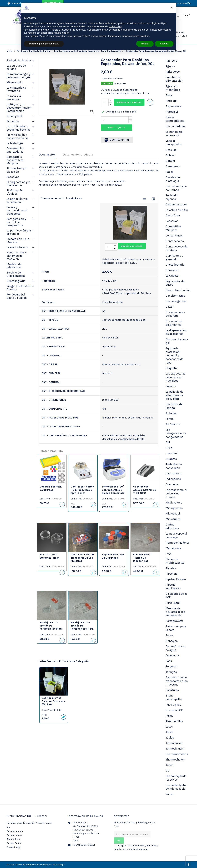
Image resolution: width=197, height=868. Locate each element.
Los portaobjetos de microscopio (177, 787)
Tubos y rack (15, 116)
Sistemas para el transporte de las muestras (177, 681)
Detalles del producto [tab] (78, 155)
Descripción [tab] (47, 155)
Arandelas (172, 484)
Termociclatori (175, 749)
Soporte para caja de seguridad (113, 556)
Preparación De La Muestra (18, 241)
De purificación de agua (176, 648)
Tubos (170, 635)
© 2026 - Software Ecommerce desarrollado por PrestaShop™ (36, 865)
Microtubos (173, 519)
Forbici (170, 419)
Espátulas (172, 690)
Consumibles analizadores (15, 150)
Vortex (170, 794)
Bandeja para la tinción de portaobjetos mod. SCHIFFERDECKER (82, 627)
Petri (169, 554)
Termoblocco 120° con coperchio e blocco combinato (113, 490)
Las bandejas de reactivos (176, 778)
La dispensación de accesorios (176, 332)
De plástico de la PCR (176, 595)
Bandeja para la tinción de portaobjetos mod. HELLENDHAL (51, 627)
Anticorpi (172, 101)
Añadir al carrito (129, 102)
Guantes (171, 459)
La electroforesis (17, 247)
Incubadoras (174, 473)
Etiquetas (172, 368)
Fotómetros (173, 424)
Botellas (171, 150)
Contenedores (175, 241)
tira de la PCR (174, 710)
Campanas (173, 166)
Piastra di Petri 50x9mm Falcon (49, 556)
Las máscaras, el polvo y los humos (176, 493)
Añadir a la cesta (132, 246)
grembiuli (172, 453)
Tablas (170, 738)
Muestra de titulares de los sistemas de (175, 612)
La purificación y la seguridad (19, 232)
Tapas (169, 732)
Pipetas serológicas (173, 586)
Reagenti (172, 666)
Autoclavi (172, 112)
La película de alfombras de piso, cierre (174, 395)
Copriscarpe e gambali (174, 257)
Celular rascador (176, 204)
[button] (172, 8)
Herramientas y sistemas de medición (17, 256)
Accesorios (173, 655)
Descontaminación (178, 290)
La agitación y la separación (17, 200)
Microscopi (173, 514)
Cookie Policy (13, 847)
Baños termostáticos (175, 119)
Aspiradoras (173, 106)
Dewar (170, 307)
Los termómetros (177, 754)
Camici (170, 161)
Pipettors (172, 574)
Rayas (169, 716)
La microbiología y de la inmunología (19, 76)
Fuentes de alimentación (174, 79)
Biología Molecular (19, 60)
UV (167, 771)
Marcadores (173, 548)
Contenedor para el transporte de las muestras (82, 558)
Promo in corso (44, 823)
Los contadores (176, 126)
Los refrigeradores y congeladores (176, 433)
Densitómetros (175, 296)
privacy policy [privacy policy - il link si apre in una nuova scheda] (117, 23)
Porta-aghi (173, 603)
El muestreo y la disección (17, 170)
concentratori (175, 236)
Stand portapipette (174, 697)
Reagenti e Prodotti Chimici (19, 288)
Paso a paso (173, 705)
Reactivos (13, 177)
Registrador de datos (175, 283)
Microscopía (15, 82)
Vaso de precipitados (174, 143)
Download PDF (117, 140)
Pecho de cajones (172, 197)
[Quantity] (115, 120)
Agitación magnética (173, 88)
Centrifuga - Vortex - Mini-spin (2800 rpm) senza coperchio (82, 491)
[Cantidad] (105, 103)
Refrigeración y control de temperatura (16, 222)
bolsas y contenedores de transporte (17, 210)
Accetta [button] (164, 44)
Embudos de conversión (174, 466)
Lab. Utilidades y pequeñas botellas (19, 128)
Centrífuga (173, 215)
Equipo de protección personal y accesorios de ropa (174, 355)
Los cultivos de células (16, 67)
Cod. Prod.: (45, 499)
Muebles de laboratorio (14, 266)
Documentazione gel (177, 341)
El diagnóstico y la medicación (18, 184)
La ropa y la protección (14, 98)
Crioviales (172, 270)
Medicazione (174, 503)
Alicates (171, 568)
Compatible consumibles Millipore (15, 160)
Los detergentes (176, 301)
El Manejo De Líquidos (15, 192)
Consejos (172, 641)
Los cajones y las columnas (177, 188)
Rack (169, 661)
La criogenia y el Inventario (17, 89)
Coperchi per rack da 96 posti (51, 488)
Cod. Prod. (107, 83)
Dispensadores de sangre (175, 314)
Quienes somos (15, 831)
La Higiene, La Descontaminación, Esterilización (19, 108)
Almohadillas (174, 721)
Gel (168, 442)
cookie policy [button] (115, 27)
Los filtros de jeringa (174, 406)
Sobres (170, 155)
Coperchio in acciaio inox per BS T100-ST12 (145, 490)
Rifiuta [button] (145, 44)
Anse (169, 95)
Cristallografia (16, 281)
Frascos (171, 386)
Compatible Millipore (173, 228)
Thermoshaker (175, 760)
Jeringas (171, 672)
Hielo (169, 448)
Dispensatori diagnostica (174, 323)
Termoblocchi (174, 743)
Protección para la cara (176, 628)
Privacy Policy (14, 843)
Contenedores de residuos (177, 248)
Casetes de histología (173, 179)
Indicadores (173, 479)
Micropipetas (174, 508)
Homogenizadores (178, 543)
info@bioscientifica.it (84, 845)
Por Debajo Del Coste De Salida (17, 296)
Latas (169, 727)
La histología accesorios (174, 134)
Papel (169, 172)
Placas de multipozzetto (175, 561)
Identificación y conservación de (17, 136)
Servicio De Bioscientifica (16, 274)
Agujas (170, 66)
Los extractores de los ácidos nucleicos (176, 377)
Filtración (13, 121)
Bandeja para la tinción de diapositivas (143, 558)
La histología (15, 143)
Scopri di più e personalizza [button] (44, 44)
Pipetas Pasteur (176, 579)
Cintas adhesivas (172, 526)
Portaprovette (175, 621)
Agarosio (171, 61)
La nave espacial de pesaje (176, 535)
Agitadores (173, 72)
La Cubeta (172, 276)
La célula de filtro (177, 210)
